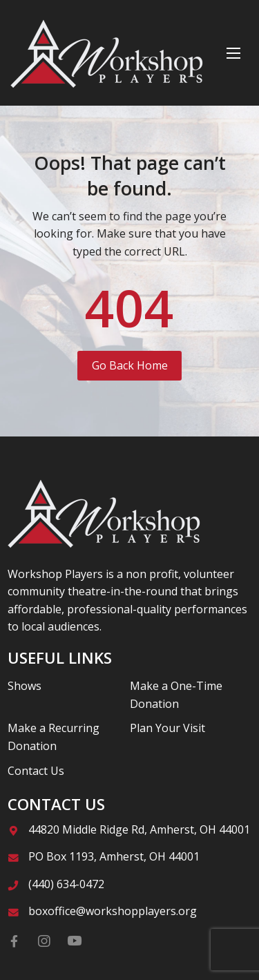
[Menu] (233, 53)
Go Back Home (130, 365)
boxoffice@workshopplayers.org (113, 911)
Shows (25, 686)
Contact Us (36, 771)
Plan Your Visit (167, 728)
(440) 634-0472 (66, 884)
